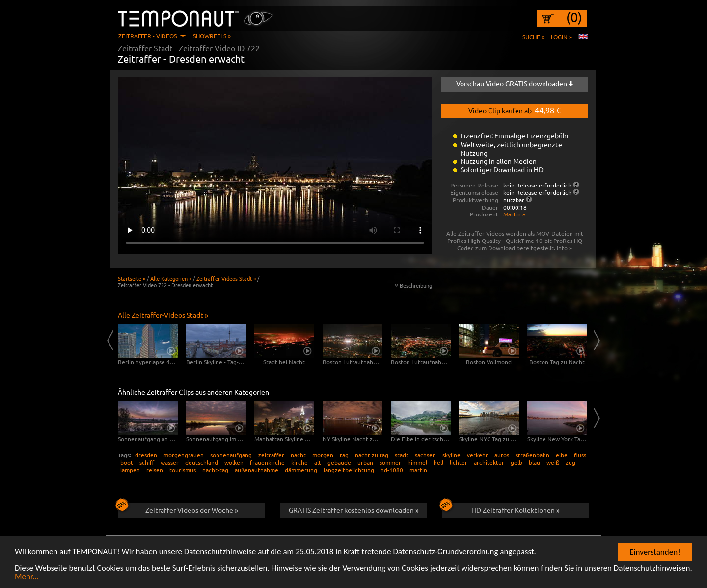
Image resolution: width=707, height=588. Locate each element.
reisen (155, 470)
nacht (298, 455)
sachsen (425, 455)
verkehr (477, 455)
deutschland (202, 462)
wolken (234, 462)
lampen (130, 470)
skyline (451, 455)
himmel (417, 462)
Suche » (533, 37)
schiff (147, 462)
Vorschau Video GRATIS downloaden (515, 83)
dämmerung (301, 470)
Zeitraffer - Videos (148, 36)
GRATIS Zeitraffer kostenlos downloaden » (354, 510)
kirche (299, 462)
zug (571, 462)
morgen (323, 455)
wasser (170, 462)
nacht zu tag (372, 455)
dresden (146, 455)
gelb (517, 462)
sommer (390, 462)
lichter (459, 462)
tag (344, 455)
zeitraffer (271, 455)
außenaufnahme (257, 470)
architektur (489, 462)
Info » (564, 248)
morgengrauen (184, 455)
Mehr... (27, 577)
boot (127, 462)
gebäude (339, 462)
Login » (561, 37)
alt (318, 462)
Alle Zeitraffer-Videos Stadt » (163, 315)
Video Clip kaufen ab (515, 110)
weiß (553, 462)
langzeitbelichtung (349, 470)
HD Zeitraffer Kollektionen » (501, 508)
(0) (574, 17)
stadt (402, 455)
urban (365, 462)
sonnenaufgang (231, 455)
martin (418, 470)
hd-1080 (392, 470)
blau (534, 462)
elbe (562, 455)
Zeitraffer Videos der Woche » (178, 508)
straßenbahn (532, 455)
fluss (580, 455)
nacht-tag (215, 470)
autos (502, 455)
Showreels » (212, 36)
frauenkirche (267, 462)
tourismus (183, 470)
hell (438, 462)
